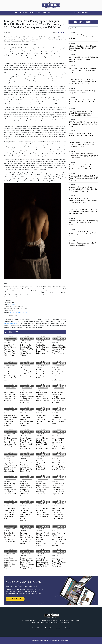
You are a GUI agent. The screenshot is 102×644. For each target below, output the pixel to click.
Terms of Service (37, 628)
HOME (17, 13)
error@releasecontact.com (12, 323)
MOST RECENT (25, 13)
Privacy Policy (49, 628)
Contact (67, 628)
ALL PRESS (36, 13)
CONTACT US (45, 13)
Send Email (12, 304)
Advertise (59, 628)
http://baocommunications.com (19, 313)
